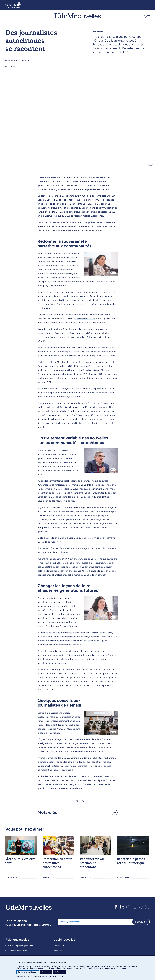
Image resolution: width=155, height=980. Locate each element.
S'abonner (141, 926)
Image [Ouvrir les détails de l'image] (150, 170)
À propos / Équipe (60, 950)
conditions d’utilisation (55, 976)
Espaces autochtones (86, 323)
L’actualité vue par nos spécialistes (19, 950)
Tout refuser (46, 972)
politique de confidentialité (33, 976)
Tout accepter (60, 972)
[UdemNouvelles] (78, 18)
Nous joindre (58, 954)
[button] (146, 18)
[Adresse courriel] (95, 926)
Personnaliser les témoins (28, 972)
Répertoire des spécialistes (16, 954)
